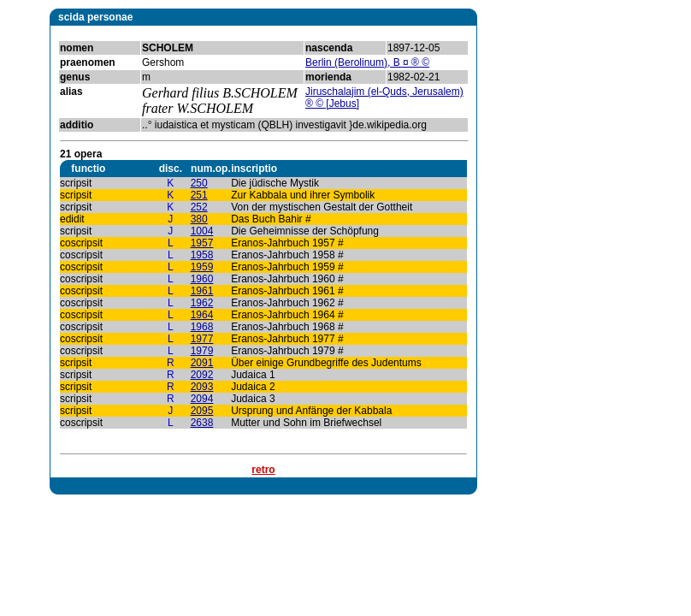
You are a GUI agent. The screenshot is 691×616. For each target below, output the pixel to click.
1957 (202, 243)
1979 (202, 351)
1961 (202, 291)
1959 (202, 267)
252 (199, 207)
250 (199, 183)
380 (199, 219)
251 (199, 195)
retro (263, 470)
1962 (202, 303)
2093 (202, 387)
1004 (202, 231)
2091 (202, 363)
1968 (202, 327)
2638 (202, 423)
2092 (202, 375)
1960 (202, 279)
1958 (202, 255)
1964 (202, 315)
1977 (202, 339)
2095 (202, 411)
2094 (202, 399)
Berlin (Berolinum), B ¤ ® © (367, 62)
